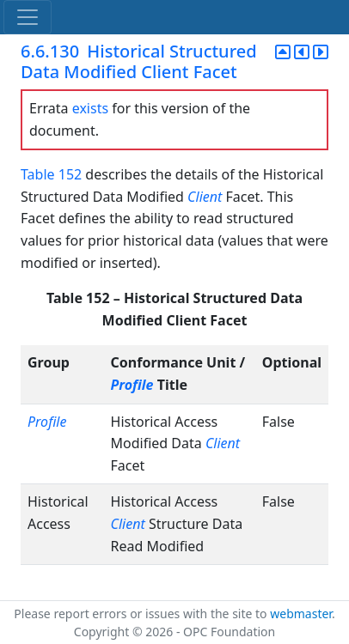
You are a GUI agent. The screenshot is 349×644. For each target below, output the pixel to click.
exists (90, 108)
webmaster (301, 614)
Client (205, 197)
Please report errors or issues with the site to (142, 614)
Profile (132, 385)
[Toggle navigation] (28, 17)
